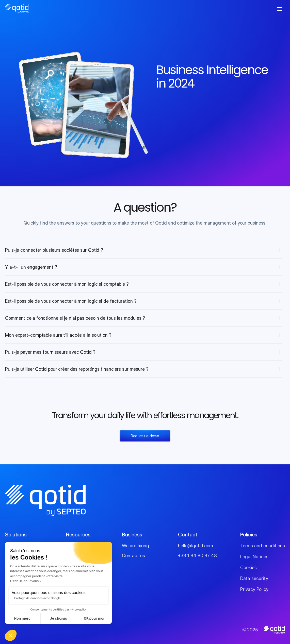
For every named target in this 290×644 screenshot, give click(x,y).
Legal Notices (254, 557)
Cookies (248, 567)
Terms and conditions (263, 546)
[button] (11, 635)
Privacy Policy (254, 589)
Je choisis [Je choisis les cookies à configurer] (58, 618)
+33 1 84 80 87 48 (197, 556)
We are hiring (135, 546)
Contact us (133, 556)
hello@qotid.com (196, 546)
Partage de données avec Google (37, 598)
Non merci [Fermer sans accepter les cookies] (23, 618)
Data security (254, 578)
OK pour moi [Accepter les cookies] (94, 618)
